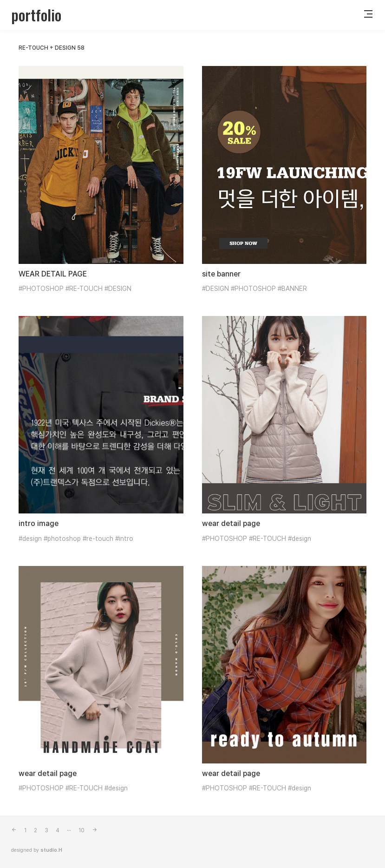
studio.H (51, 850)
